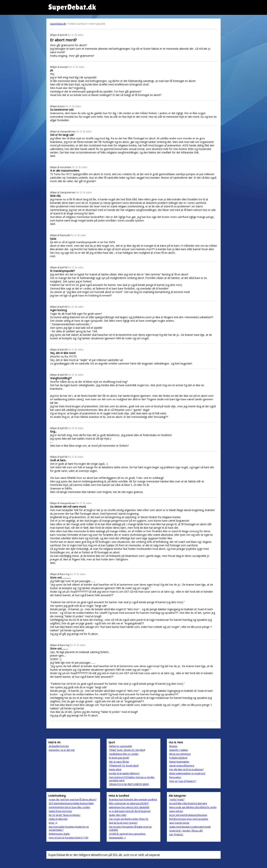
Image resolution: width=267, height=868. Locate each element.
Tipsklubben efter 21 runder (124, 754)
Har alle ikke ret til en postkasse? (186, 770)
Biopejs (173, 746)
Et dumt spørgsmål (119, 758)
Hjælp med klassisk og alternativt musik (190, 827)
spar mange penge (179, 823)
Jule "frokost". (176, 835)
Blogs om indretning (180, 754)
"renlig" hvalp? (177, 800)
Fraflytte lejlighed (178, 758)
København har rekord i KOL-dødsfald (129, 807)
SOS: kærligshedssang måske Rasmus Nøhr (71, 803)
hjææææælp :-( (117, 838)
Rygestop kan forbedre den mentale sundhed (133, 800)
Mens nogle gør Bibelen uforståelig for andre (193, 807)
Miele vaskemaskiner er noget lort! (187, 773)
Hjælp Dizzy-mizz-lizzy (60, 811)
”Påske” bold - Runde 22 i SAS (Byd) (127, 750)
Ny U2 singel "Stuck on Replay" (65, 815)
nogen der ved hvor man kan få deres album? (73, 800)
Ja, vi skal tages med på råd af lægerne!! (130, 811)
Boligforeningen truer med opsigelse (189, 819)
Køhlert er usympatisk (120, 746)
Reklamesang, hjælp (59, 834)
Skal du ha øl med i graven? (123, 823)
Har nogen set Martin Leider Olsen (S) (129, 819)
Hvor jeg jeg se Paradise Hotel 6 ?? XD (69, 838)
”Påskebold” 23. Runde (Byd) (124, 766)
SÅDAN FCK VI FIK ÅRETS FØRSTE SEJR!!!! (129, 784)
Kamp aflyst (115, 770)
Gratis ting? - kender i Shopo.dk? (186, 831)
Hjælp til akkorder (58, 819)
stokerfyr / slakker (179, 750)
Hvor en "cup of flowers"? (183, 781)
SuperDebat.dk (58, 24)
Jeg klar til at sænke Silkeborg (124, 773)
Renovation (175, 777)
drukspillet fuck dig (59, 746)
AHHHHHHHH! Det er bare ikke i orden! (69, 807)
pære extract (176, 811)
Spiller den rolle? (118, 815)
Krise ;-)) (53, 823)
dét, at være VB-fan (119, 762)
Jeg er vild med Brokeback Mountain (188, 815)
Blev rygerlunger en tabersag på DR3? (129, 803)
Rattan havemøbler (179, 762)
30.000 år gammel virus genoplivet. (127, 834)
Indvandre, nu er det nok (62, 750)
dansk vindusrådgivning (182, 766)
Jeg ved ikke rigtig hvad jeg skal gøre (188, 803)
